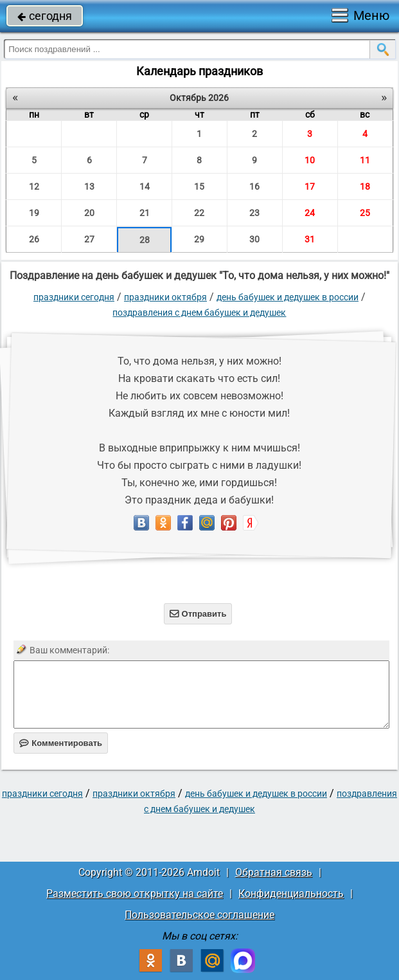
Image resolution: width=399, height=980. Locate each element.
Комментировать (61, 743)
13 (89, 186)
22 (199, 213)
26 (34, 239)
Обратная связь (274, 872)
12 (34, 186)
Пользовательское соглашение (199, 915)
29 (199, 239)
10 (310, 160)
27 (89, 239)
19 (34, 213)
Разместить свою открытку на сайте (135, 894)
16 (254, 186)
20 (89, 213)
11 (365, 160)
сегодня (45, 16)
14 (145, 186)
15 (199, 186)
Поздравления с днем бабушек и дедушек (199, 313)
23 (254, 213)
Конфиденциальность (291, 894)
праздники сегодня (74, 297)
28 (145, 240)
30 (254, 239)
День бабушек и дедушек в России (288, 297)
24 (310, 213)
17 (310, 186)
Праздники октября (165, 297)
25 (365, 213)
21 (145, 213)
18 (365, 186)
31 (310, 239)
